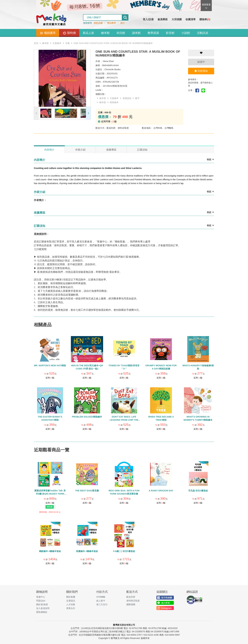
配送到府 (131, 597)
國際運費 (131, 604)
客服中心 (41, 597)
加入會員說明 (43, 608)
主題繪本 (57, 43)
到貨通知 (201, 71)
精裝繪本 (114, 102)
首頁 (36, 43)
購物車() (205, 19)
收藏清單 (191, 19)
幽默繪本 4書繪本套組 (50, 551)
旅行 (123, 23)
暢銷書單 (48, 33)
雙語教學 (112, 23)
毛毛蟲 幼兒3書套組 (198, 491)
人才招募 (71, 604)
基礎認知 (127, 98)
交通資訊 (71, 601)
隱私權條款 (42, 612)
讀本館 (136, 33)
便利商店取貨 (133, 601)
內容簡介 (49, 150)
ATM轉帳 (101, 597)
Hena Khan (108, 61)
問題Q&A (41, 601)
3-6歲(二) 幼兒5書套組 (124, 551)
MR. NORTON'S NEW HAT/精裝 (50, 365)
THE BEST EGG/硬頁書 (87, 491)
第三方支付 (102, 604)
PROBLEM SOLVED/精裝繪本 (87, 417)
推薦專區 (111, 150)
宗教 (68, 43)
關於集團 (71, 597)
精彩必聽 (98, 23)
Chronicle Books (112, 69)
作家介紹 (80, 150)
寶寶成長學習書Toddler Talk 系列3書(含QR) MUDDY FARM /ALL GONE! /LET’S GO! (50, 494)
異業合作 (71, 608)
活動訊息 (203, 33)
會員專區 (163, 19)
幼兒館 (121, 33)
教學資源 (153, 33)
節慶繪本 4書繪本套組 (87, 551)
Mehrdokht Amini (110, 65)
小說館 (186, 33)
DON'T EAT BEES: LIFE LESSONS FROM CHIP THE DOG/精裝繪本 (124, 420)
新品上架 (88, 33)
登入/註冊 (148, 19)
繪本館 (105, 33)
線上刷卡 (101, 601)
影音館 (170, 33)
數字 (137, 98)
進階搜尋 (87, 23)
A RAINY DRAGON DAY (161, 491)
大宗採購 (177, 19)
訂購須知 (142, 150)
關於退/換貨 (42, 604)
